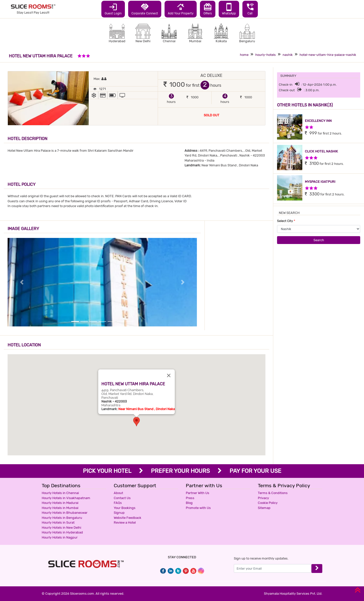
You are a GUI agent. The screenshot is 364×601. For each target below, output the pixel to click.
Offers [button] (208, 9)
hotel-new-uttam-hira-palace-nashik (328, 55)
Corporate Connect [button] (145, 9)
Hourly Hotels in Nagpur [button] (60, 537)
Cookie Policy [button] (268, 503)
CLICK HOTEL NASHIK (321, 151)
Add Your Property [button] (181, 9)
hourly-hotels (266, 55)
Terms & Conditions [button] (273, 493)
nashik (288, 55)
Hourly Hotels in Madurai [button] (60, 503)
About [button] (118, 493)
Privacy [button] (263, 498)
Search (319, 240)
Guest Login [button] (113, 9)
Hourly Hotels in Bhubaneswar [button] (65, 513)
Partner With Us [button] (198, 493)
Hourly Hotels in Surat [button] (58, 522)
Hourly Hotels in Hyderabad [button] (62, 532)
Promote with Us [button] (198, 508)
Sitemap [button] (264, 508)
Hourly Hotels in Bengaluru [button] (62, 518)
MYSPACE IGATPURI (320, 182)
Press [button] (190, 498)
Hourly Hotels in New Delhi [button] (61, 528)
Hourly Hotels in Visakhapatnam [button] (66, 498)
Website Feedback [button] (128, 518)
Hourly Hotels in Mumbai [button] (60, 508)
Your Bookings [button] (125, 508)
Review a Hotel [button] (125, 522)
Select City (286, 221)
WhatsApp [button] (229, 9)
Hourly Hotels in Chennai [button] (60, 493)
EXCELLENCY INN (318, 121)
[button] (136, 422)
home (244, 55)
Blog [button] (189, 503)
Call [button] (250, 9)
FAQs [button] (118, 503)
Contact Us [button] (122, 498)
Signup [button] (119, 513)
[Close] (169, 375)
